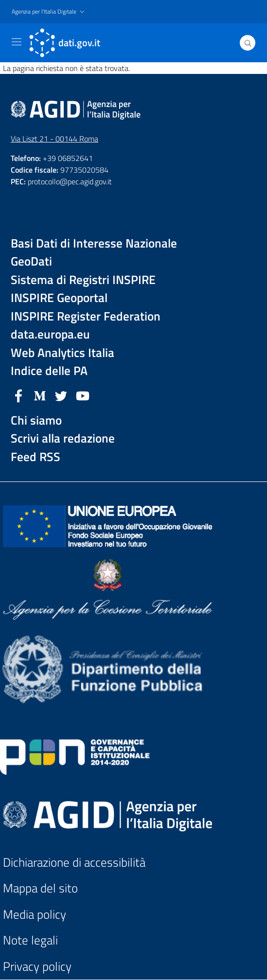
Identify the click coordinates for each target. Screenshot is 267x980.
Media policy (35, 915)
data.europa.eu (50, 334)
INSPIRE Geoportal (59, 298)
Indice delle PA (49, 371)
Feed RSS (36, 457)
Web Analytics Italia (62, 353)
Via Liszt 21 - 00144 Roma (54, 139)
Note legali (30, 940)
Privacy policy (37, 967)
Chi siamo (36, 420)
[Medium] (40, 395)
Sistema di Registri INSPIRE (83, 280)
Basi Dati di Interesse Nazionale (94, 243)
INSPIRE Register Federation (86, 316)
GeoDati (31, 261)
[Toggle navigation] (17, 42)
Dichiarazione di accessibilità (74, 863)
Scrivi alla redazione (63, 438)
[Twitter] (61, 395)
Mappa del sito (40, 888)
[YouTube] (83, 395)
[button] (49, 12)
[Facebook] (18, 395)
